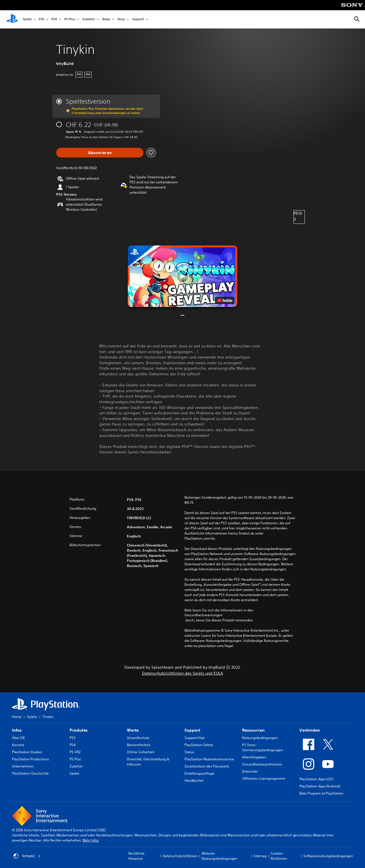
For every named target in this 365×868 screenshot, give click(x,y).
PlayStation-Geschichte (30, 773)
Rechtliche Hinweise (136, 856)
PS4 (54, 20)
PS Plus (70, 20)
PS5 (41, 20)
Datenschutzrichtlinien (180, 856)
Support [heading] (192, 730)
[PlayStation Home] (12, 19)
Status (189, 752)
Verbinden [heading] (310, 730)
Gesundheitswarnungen (203, 615)
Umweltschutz (138, 738)
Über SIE (18, 738)
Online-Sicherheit (141, 752)
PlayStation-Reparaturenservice (209, 759)
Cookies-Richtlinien (279, 856)
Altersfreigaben (254, 757)
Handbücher (194, 780)
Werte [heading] (133, 730)
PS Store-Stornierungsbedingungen (262, 747)
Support (138, 20)
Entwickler (250, 771)
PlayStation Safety (199, 745)
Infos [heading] (17, 730)
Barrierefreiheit (139, 745)
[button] (182, 276)
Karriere (18, 745)
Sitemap (260, 856)
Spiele (27, 20)
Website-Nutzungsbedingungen (219, 856)
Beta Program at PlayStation (321, 793)
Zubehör (89, 20)
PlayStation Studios (27, 752)
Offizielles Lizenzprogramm (264, 778)
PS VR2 (75, 752)
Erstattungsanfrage (199, 773)
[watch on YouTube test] (225, 300)
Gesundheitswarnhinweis (262, 764)
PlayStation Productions (31, 759)
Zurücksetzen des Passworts (207, 766)
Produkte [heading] (79, 730)
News (106, 20)
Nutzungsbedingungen (260, 738)
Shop (121, 20)
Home (17, 717)
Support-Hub (194, 738)
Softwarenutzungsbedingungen (328, 856)
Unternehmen (23, 766)
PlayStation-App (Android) (320, 786)
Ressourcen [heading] (253, 730)
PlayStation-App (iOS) (316, 779)
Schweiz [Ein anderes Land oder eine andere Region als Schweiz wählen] (27, 856)
